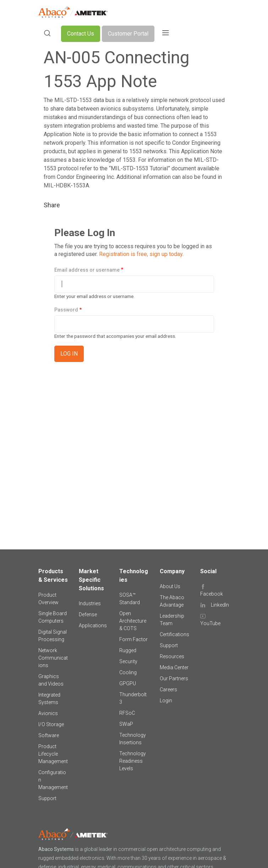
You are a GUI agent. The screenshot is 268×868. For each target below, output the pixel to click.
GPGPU (128, 683)
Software (49, 735)
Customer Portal (128, 34)
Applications (93, 625)
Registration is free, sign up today (141, 254)
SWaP (126, 724)
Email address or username (87, 270)
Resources (172, 656)
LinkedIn (220, 605)
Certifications (174, 634)
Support (47, 798)
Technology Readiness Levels (133, 761)
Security (128, 661)
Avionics (48, 713)
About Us (170, 586)
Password (66, 310)
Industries (90, 603)
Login (166, 701)
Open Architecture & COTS (133, 621)
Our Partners (174, 678)
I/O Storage (51, 724)
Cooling (128, 672)
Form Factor (133, 639)
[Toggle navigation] (165, 34)
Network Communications (53, 658)
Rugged (128, 650)
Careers (168, 689)
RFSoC (127, 713)
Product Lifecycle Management (53, 754)
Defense (88, 614)
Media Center (174, 667)
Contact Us (81, 34)
